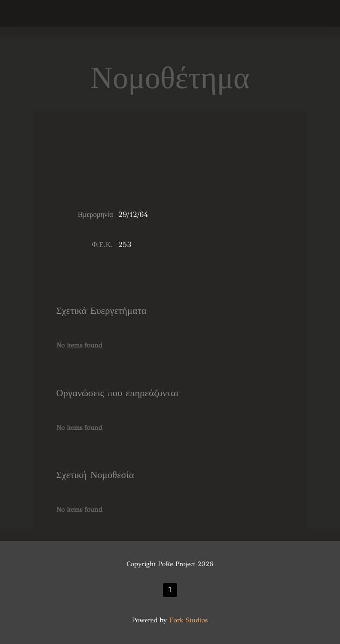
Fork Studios (188, 620)
